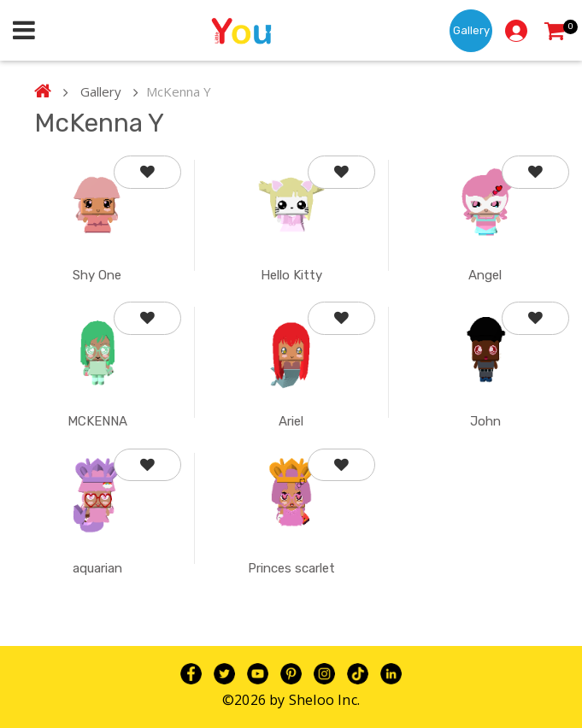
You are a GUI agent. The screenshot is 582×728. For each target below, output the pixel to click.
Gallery (471, 30)
